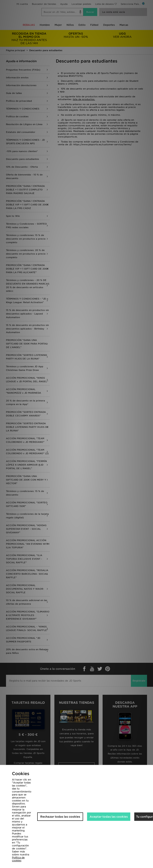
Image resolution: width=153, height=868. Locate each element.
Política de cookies (18, 859)
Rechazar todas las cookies (60, 817)
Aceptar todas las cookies (109, 817)
